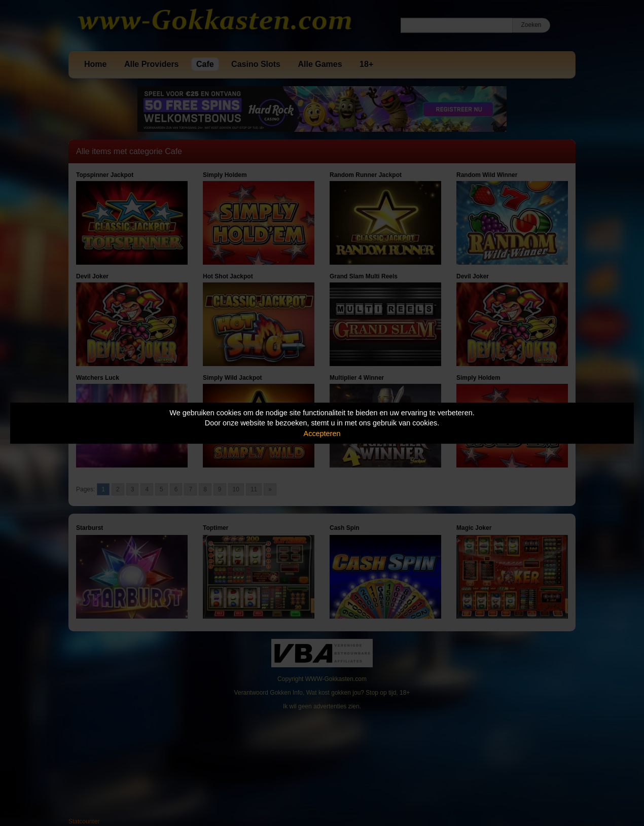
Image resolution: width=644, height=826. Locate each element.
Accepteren (322, 434)
